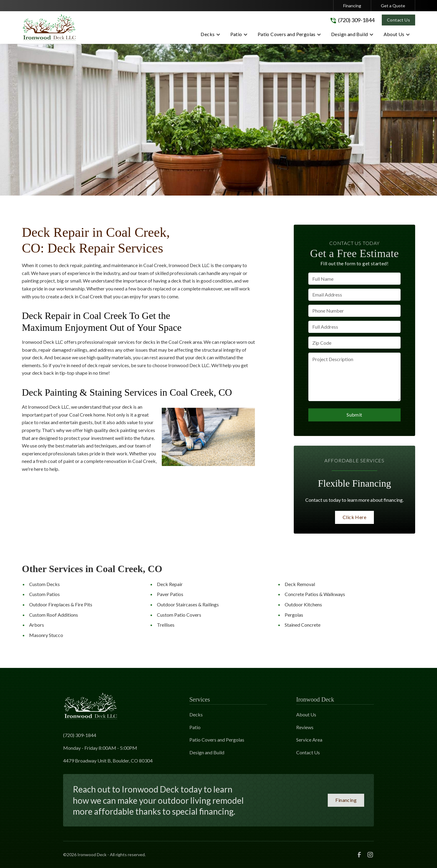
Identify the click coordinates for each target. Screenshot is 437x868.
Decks (196, 714)
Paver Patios (170, 594)
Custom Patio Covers (179, 615)
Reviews (305, 727)
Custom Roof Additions (54, 615)
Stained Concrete (303, 625)
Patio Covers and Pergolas (217, 740)
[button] (210, 35)
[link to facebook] (359, 855)
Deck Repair (170, 584)
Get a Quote (393, 6)
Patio (195, 727)
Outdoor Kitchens (303, 604)
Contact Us (398, 20)
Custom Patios (44, 594)
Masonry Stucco (46, 635)
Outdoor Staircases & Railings (188, 604)
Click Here (354, 517)
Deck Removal (300, 584)
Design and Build (207, 752)
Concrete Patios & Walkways (315, 594)
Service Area (309, 740)
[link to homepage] (49, 27)
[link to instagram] (370, 855)
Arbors (37, 625)
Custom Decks (44, 584)
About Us (306, 714)
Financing (352, 6)
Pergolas (294, 615)
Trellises (166, 625)
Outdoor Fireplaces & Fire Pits (61, 604)
